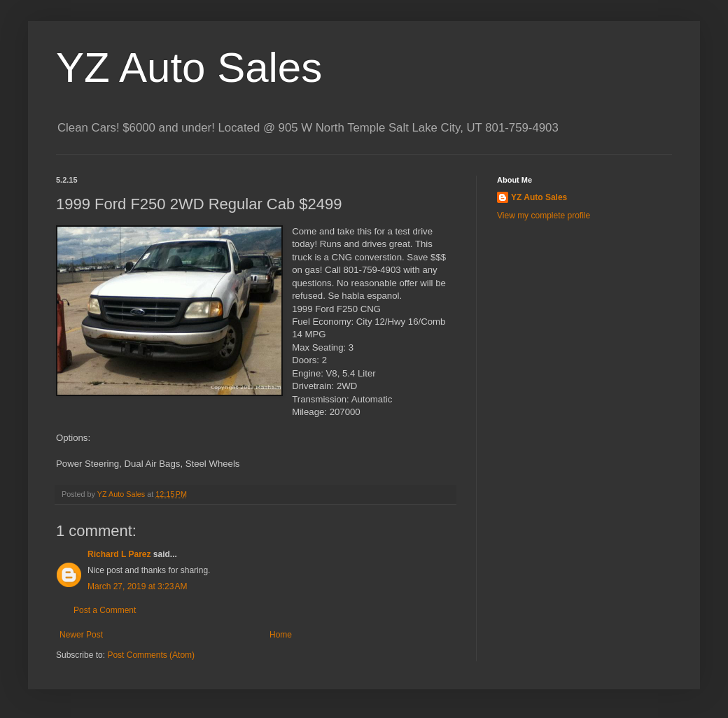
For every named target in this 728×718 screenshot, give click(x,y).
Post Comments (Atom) (151, 655)
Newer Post (81, 635)
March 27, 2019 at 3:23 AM (137, 586)
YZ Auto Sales (189, 68)
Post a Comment (105, 610)
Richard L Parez (119, 554)
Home (281, 635)
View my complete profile (544, 216)
